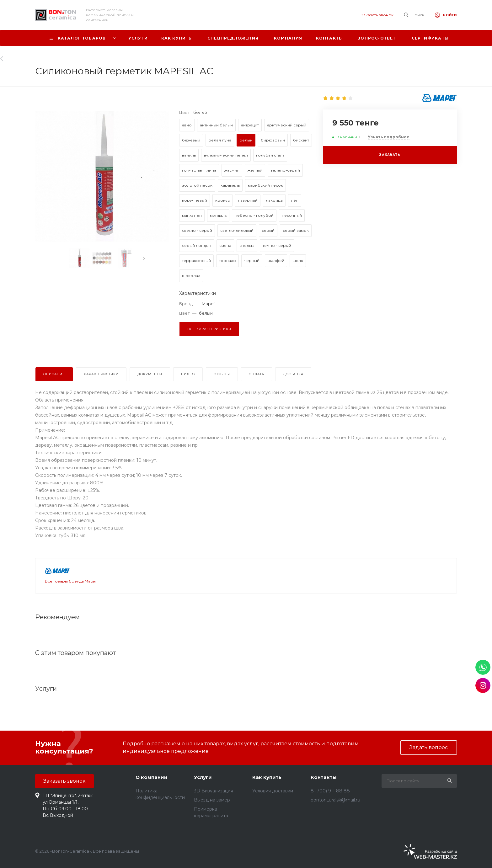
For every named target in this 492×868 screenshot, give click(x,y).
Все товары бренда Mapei (70, 581)
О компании (152, 777)
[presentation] (144, 258)
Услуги (203, 777)
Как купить (267, 777)
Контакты (324, 777)
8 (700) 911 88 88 (330, 791)
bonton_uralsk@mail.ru (335, 800)
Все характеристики (209, 329)
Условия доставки (273, 791)
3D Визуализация (214, 791)
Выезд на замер (212, 800)
